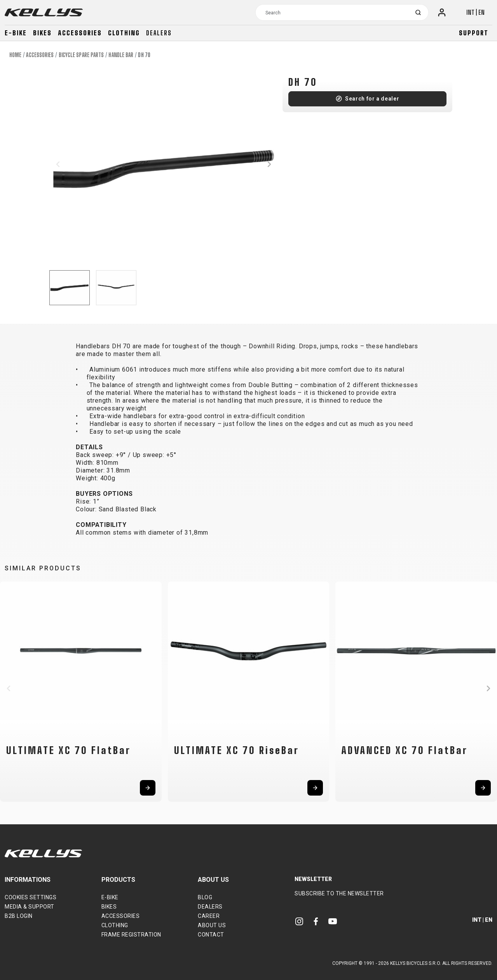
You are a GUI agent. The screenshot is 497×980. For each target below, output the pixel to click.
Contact (211, 935)
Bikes (42, 33)
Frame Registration (131, 935)
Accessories (80, 33)
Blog (205, 897)
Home (15, 55)
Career (209, 916)
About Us (212, 925)
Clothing (124, 33)
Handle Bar (121, 55)
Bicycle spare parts (81, 55)
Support (474, 33)
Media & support (30, 907)
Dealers (159, 33)
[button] (58, 164)
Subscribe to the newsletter (339, 893)
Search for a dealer (372, 99)
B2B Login (19, 916)
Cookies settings (31, 897)
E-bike (16, 33)
